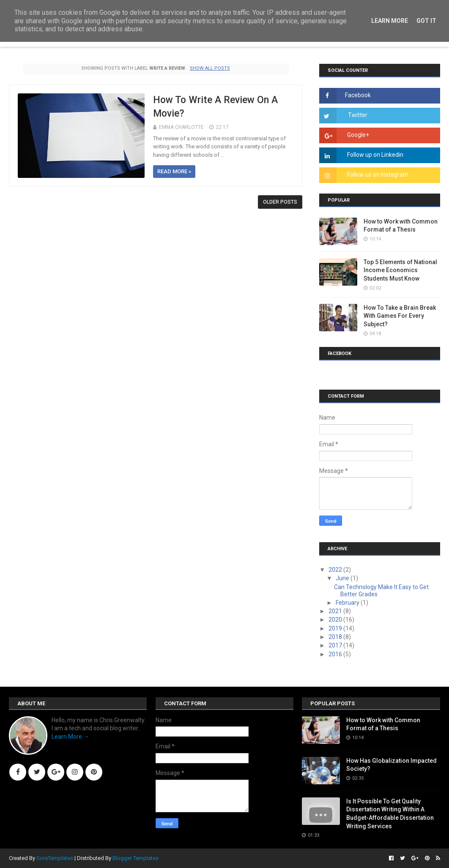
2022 (336, 570)
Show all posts (210, 68)
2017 (336, 645)
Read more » (174, 171)
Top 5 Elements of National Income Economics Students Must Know (400, 270)
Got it (426, 21)
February (348, 603)
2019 (336, 628)
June (343, 578)
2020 (336, 620)
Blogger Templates (136, 858)
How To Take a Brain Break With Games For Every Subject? (400, 316)
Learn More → (70, 737)
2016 (336, 654)
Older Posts (280, 202)
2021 (336, 611)
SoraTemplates (55, 858)
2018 (336, 637)
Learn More (390, 21)
